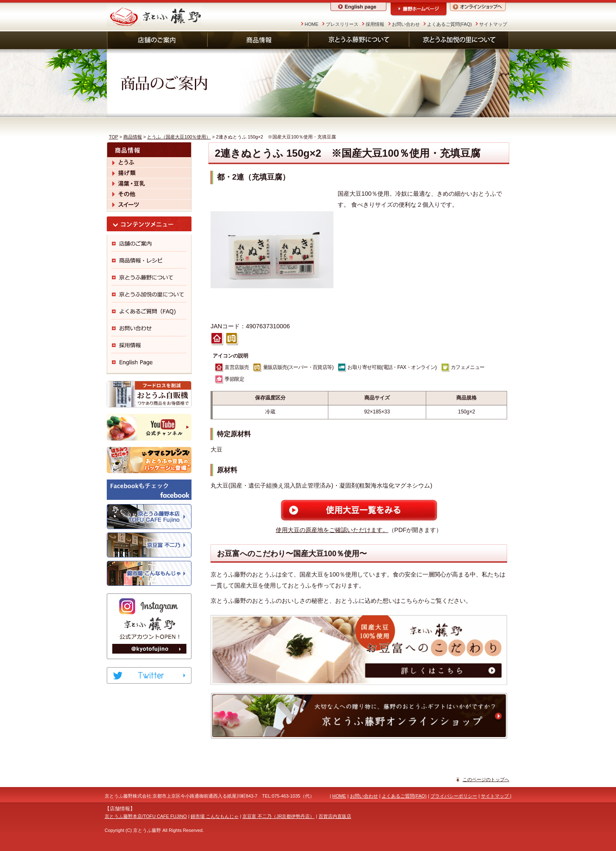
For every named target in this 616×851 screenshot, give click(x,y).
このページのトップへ (486, 779)
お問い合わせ (406, 24)
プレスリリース (342, 24)
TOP (114, 137)
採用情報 (375, 24)
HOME (311, 24)
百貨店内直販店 (335, 816)
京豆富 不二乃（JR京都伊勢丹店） (278, 816)
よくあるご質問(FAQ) (450, 24)
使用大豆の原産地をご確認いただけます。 (332, 530)
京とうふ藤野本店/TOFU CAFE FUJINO (146, 816)
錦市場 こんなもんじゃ (215, 816)
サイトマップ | (496, 796)
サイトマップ (493, 24)
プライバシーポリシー (454, 796)
